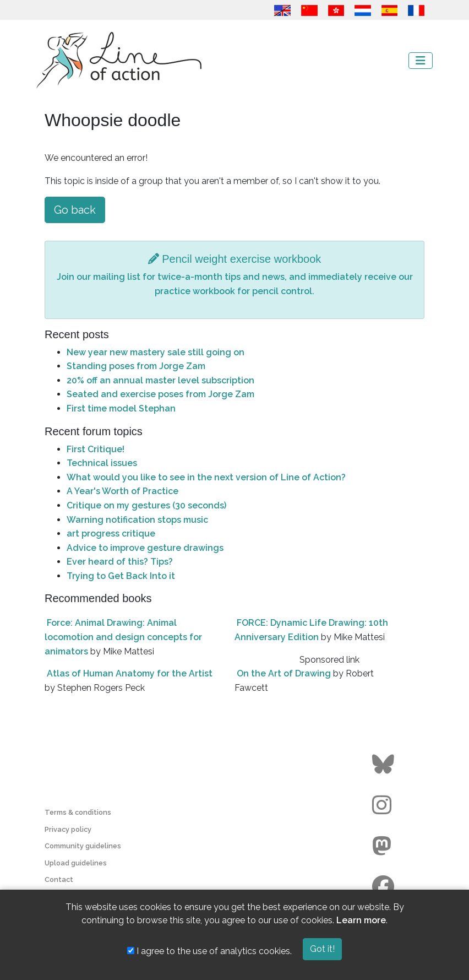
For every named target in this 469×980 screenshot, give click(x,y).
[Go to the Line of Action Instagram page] (385, 805)
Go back (75, 210)
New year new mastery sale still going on (156, 352)
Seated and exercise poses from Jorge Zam (160, 394)
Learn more (361, 920)
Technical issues (102, 463)
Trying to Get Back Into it (121, 576)
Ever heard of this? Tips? (120, 562)
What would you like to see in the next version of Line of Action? (206, 477)
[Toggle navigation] (421, 61)
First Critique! (96, 449)
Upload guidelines (76, 863)
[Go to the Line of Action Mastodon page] (385, 846)
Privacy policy (68, 829)
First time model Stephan (121, 408)
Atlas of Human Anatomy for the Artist (130, 673)
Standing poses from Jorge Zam (136, 366)
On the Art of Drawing (284, 673)
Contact (59, 879)
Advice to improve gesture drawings (145, 548)
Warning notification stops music (137, 520)
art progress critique (111, 534)
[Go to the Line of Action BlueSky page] (385, 765)
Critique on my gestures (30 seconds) (146, 505)
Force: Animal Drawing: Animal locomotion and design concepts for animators (123, 637)
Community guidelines (83, 846)
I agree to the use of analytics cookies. (209, 951)
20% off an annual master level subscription (160, 380)
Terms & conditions (78, 812)
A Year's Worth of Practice (122, 491)
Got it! (322, 949)
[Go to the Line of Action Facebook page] (385, 887)
